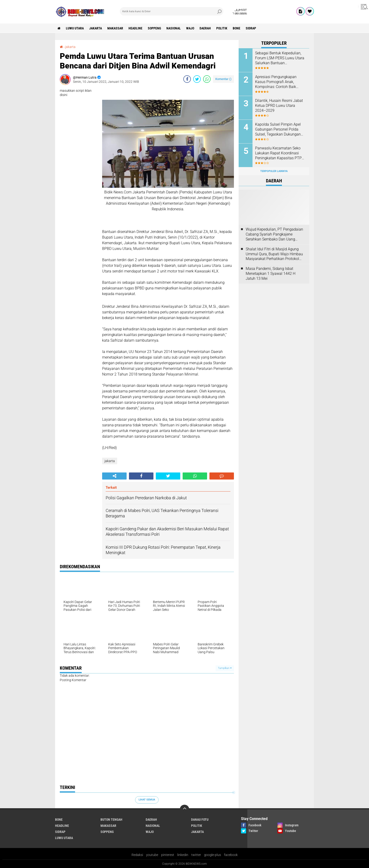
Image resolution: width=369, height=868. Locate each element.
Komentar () (223, 79)
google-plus (213, 855)
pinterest (168, 855)
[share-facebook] (187, 79)
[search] (172, 11)
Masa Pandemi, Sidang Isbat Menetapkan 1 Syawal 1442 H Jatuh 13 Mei (271, 274)
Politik (222, 28)
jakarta (96, 28)
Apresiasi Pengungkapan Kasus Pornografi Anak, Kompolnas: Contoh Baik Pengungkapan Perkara (276, 82)
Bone (237, 28)
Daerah (205, 28)
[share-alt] (114, 476)
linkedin (183, 855)
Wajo (190, 28)
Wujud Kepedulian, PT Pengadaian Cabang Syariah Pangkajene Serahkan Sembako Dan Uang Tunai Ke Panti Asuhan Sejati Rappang (274, 234)
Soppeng (154, 28)
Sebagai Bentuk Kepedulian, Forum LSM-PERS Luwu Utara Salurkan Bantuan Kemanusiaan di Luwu (280, 58)
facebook (231, 855)
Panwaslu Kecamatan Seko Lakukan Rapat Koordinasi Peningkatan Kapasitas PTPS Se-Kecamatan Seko (279, 153)
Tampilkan (225, 668)
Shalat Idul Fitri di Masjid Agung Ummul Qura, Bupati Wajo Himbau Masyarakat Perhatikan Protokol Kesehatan (274, 254)
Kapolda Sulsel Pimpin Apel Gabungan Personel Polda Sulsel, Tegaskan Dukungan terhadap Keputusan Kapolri (278, 129)
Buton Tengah (111, 820)
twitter (196, 855)
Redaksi (137, 855)
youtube (152, 855)
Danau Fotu (200, 820)
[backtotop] (184, 809)
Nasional (174, 28)
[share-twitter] (197, 79)
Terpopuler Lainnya (274, 171)
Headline (135, 28)
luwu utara (75, 28)
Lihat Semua (147, 800)
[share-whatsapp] (207, 79)
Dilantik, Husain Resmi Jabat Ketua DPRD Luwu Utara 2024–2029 (279, 106)
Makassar (115, 28)
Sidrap (251, 28)
